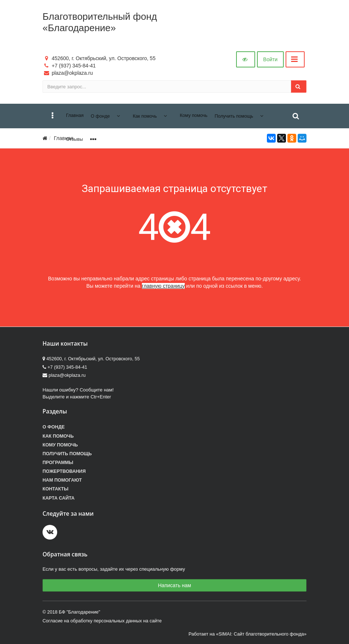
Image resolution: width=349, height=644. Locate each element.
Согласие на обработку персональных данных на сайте (102, 621)
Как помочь (58, 436)
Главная (64, 138)
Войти (270, 59)
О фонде (54, 427)
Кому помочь (60, 445)
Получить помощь (67, 454)
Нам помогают (62, 480)
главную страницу (163, 286)
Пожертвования (64, 471)
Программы (58, 463)
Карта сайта (58, 498)
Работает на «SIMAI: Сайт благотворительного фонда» (247, 634)
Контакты (56, 489)
